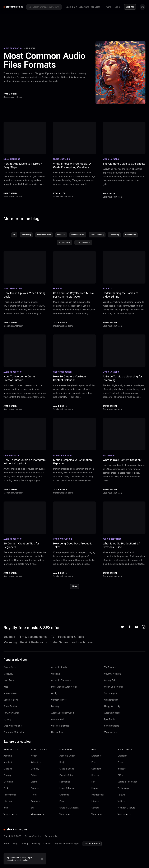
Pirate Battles (10, 709)
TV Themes (110, 670)
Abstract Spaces (112, 715)
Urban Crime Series (114, 689)
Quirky (54, 696)
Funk (6, 790)
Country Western (112, 676)
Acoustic (8, 758)
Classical (8, 771)
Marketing (10, 645)
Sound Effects (64, 245)
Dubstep (55, 709)
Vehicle (121, 803)
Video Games (59, 645)
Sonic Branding (112, 728)
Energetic (96, 758)
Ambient (8, 764)
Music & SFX (71, 7)
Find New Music (78, 237)
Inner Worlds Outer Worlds (64, 689)
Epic (93, 764)
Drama (34, 784)
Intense (95, 803)
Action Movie (10, 696)
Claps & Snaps (67, 771)
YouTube (9, 639)
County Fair (110, 683)
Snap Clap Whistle (13, 728)
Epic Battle (110, 722)
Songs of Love (11, 702)
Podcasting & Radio (71, 639)
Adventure (36, 764)
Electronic (8, 784)
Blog (15, 846)
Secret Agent (111, 696)
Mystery (7, 722)
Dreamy (95, 777)
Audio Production (44, 237)
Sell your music (92, 846)
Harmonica (65, 784)
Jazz (6, 689)
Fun (93, 784)
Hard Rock (9, 683)
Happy (95, 790)
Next (74, 589)
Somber (95, 810)
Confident (96, 771)
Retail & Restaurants (34, 645)
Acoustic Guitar (67, 758)
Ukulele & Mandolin (69, 810)
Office (120, 777)
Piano (62, 803)
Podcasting (115, 237)
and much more (82, 645)
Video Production (83, 245)
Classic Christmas (60, 728)
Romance (36, 803)
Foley (120, 764)
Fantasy (35, 790)
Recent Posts (131, 237)
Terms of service (33, 838)
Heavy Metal (10, 797)
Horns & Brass (67, 790)
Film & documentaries (33, 639)
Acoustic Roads (59, 670)
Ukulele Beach (58, 735)
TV (53, 639)
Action (34, 758)
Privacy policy (52, 838)
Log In (118, 7)
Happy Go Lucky (112, 709)
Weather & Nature (126, 810)
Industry (122, 771)
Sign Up (130, 7)
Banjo (62, 764)
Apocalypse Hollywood (63, 715)
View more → (111, 735)
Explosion (122, 758)
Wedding (56, 676)
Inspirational (97, 797)
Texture (121, 797)
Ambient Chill (58, 722)
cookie (20, 860)
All (14, 237)
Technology (123, 790)
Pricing (108, 7)
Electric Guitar (66, 777)
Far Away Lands (11, 715)
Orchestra (64, 797)
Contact (47, 846)
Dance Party (10, 670)
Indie (6, 810)
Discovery (8, 676)
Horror (34, 797)
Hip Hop (8, 803)
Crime (34, 777)
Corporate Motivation (14, 735)
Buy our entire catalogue (67, 846)
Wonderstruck (111, 702)
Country (7, 777)
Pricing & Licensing (30, 846)
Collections (84, 7)
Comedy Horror (59, 702)
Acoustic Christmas (61, 683)
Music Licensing (97, 237)
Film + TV (61, 237)
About (6, 846)
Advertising (26, 237)
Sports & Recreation (127, 784)
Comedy (35, 771)
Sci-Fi (34, 810)
